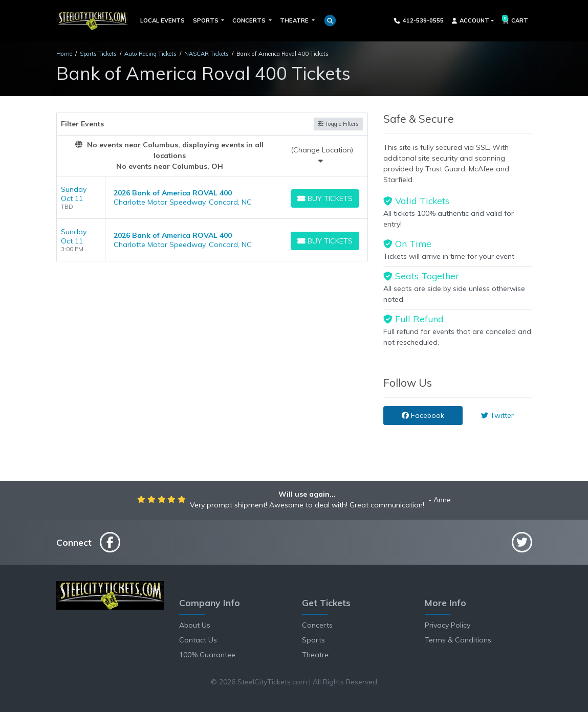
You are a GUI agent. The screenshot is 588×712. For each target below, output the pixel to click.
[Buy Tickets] (325, 198)
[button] (330, 20)
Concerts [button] (250, 20)
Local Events (162, 20)
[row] (212, 198)
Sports (313, 640)
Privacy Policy (448, 625)
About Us (195, 625)
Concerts (317, 625)
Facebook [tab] (423, 415)
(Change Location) (322, 155)
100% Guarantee (207, 655)
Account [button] (471, 20)
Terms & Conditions (458, 640)
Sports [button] (206, 20)
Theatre (315, 655)
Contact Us (198, 640)
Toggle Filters (338, 124)
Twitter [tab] (497, 415)
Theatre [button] (295, 20)
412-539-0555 (419, 20)
